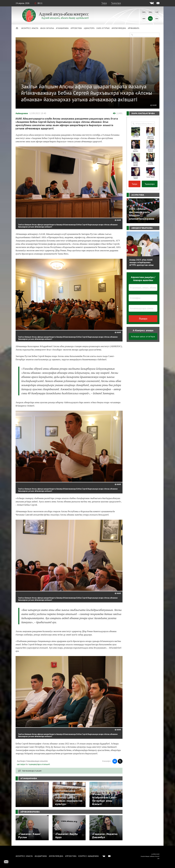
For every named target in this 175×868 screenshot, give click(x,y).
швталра (21, 764)
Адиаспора (89, 28)
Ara (157, 19)
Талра (104, 3)
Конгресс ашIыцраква (89, 856)
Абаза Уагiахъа (47, 28)
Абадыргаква (41, 856)
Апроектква (76, 28)
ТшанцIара (116, 3)
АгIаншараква (62, 28)
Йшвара (143, 319)
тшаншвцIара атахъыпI (39, 764)
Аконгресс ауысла (30, 28)
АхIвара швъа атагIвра (143, 336)
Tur (157, 12)
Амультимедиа (119, 28)
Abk (144, 19)
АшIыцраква (22, 113)
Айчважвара (134, 28)
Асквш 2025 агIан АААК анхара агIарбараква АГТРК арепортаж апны (141, 262)
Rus (144, 12)
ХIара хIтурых (103, 28)
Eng (150, 12)
